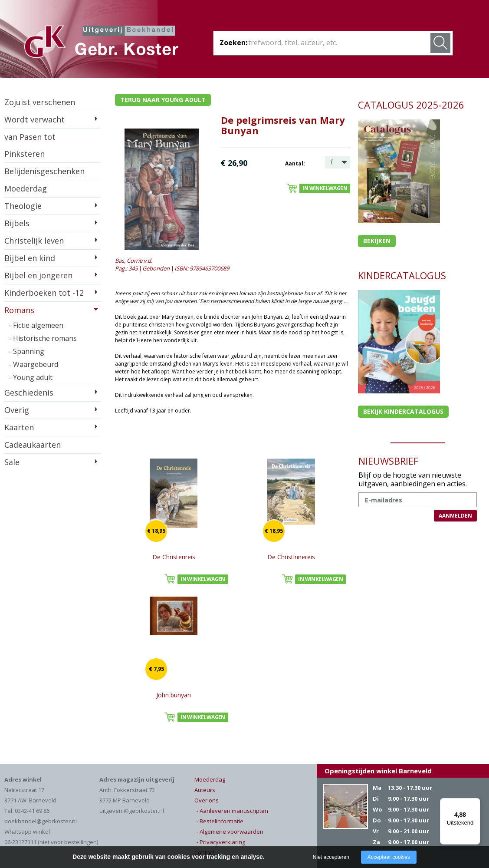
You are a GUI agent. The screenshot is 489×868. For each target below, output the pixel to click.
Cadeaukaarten (33, 445)
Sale (12, 462)
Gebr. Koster (101, 43)
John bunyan (174, 695)
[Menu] (475, 803)
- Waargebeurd (33, 364)
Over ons (207, 800)
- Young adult (31, 377)
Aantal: (295, 163)
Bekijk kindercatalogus (403, 411)
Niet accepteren (331, 857)
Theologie (23, 206)
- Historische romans (43, 338)
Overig (17, 410)
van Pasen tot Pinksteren (30, 145)
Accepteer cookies (389, 857)
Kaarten (19, 427)
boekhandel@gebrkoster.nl (41, 821)
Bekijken (377, 241)
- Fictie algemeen (36, 325)
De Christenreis (174, 557)
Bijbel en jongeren (38, 275)
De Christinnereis (291, 557)
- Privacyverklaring (221, 842)
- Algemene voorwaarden (230, 832)
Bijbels (17, 223)
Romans (19, 310)
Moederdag (26, 188)
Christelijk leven (34, 241)
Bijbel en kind (30, 258)
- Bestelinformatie (220, 821)
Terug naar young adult (163, 100)
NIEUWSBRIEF (388, 461)
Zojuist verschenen (40, 102)
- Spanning (26, 351)
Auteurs (205, 790)
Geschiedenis (29, 393)
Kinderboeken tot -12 (44, 293)
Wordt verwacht (34, 119)
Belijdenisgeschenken (44, 171)
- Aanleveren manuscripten (232, 811)
